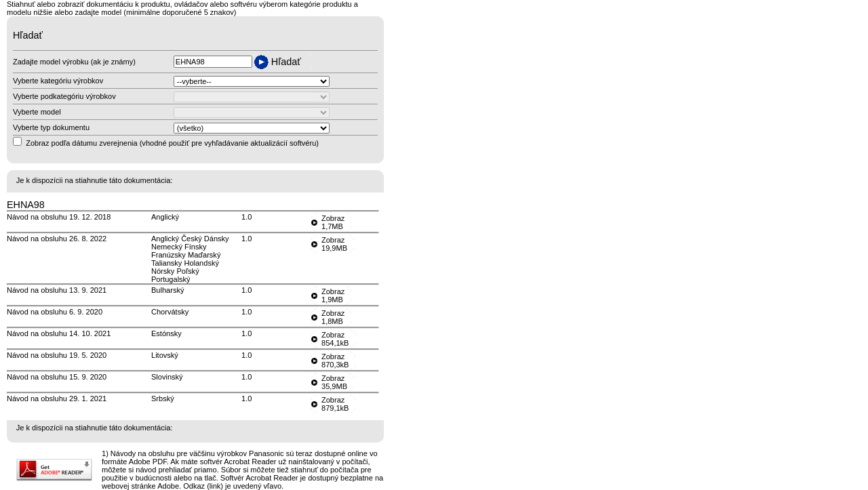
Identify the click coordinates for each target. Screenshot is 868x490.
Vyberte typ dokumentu (51, 127)
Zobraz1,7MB (333, 222)
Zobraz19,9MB (334, 244)
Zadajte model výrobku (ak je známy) (74, 62)
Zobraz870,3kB (335, 361)
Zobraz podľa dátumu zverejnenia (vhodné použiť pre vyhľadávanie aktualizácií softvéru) (172, 143)
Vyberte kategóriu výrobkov (58, 81)
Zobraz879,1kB (335, 404)
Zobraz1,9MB (333, 295)
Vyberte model (37, 112)
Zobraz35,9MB (334, 382)
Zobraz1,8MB (333, 317)
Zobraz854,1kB (335, 339)
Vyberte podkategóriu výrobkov (64, 96)
